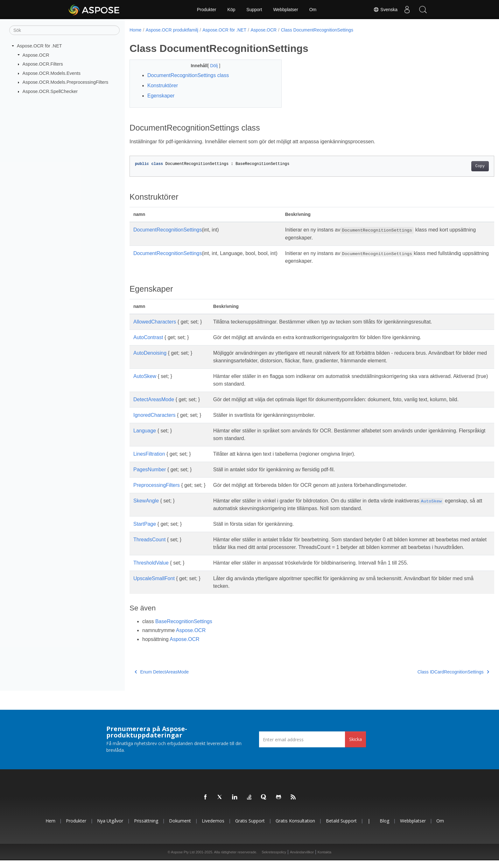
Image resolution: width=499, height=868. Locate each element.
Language (145, 431)
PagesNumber (150, 470)
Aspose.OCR (36, 55)
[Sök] (64, 30)
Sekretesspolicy (274, 860)
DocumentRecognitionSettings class (188, 75)
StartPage (145, 524)
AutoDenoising (150, 353)
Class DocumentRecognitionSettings (317, 30)
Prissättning (146, 828)
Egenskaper (161, 96)
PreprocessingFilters (157, 485)
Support (254, 10)
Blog (384, 828)
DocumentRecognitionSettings (168, 230)
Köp (231, 10)
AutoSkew (145, 376)
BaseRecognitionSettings (184, 629)
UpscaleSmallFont (154, 586)
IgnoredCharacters (155, 415)
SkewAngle (146, 501)
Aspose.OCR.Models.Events (52, 73)
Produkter (207, 10)
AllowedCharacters (155, 322)
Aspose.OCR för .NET (39, 46)
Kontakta (324, 860)
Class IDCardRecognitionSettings (428, 679)
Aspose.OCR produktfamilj (172, 30)
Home (135, 30)
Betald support (341, 828)
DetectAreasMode (154, 399)
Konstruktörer (163, 85)
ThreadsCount (149, 540)
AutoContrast (148, 337)
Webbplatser (285, 10)
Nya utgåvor (110, 828)
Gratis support (250, 828)
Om (313, 10)
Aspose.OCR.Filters (43, 64)
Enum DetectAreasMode (162, 679)
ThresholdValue (151, 570)
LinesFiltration (149, 454)
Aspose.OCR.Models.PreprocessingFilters (66, 82)
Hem (50, 828)
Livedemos (213, 828)
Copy (455, 166)
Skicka (355, 747)
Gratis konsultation (295, 828)
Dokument (180, 828)
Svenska (385, 10)
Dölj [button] (209, 66)
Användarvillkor (302, 860)
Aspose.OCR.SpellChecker (50, 91)
